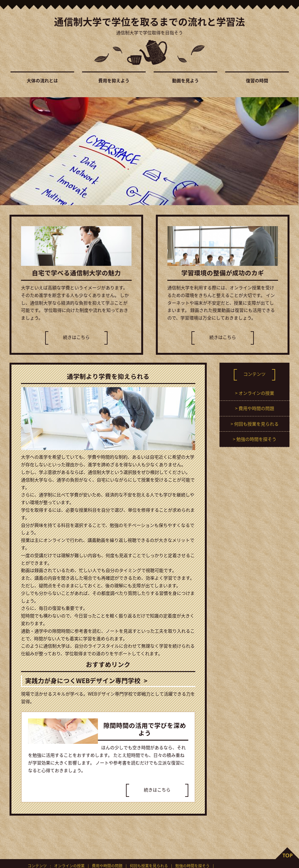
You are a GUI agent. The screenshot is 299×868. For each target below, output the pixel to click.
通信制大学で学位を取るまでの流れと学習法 (149, 21)
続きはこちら (76, 337)
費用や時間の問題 (256, 408)
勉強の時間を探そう (256, 439)
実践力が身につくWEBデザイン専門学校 (83, 680)
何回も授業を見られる (256, 424)
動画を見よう (185, 80)
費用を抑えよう (114, 80)
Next (291, 151)
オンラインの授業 (256, 393)
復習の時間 (257, 80)
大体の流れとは (42, 80)
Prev (8, 151)
